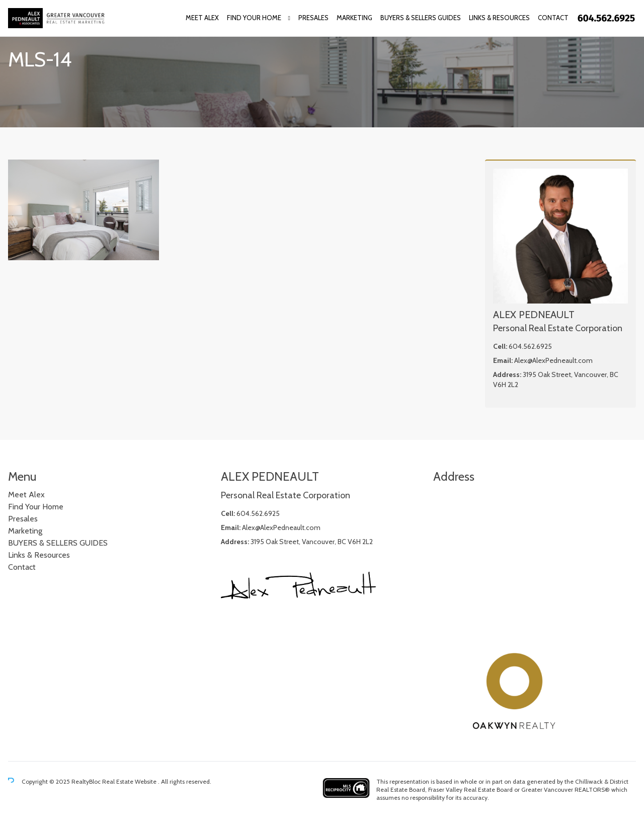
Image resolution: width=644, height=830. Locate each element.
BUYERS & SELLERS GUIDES (421, 18)
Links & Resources (499, 18)
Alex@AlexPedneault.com (553, 360)
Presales (313, 18)
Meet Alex (202, 18)
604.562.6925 (530, 346)
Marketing (354, 18)
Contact (553, 18)
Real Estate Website (130, 781)
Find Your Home (254, 18)
